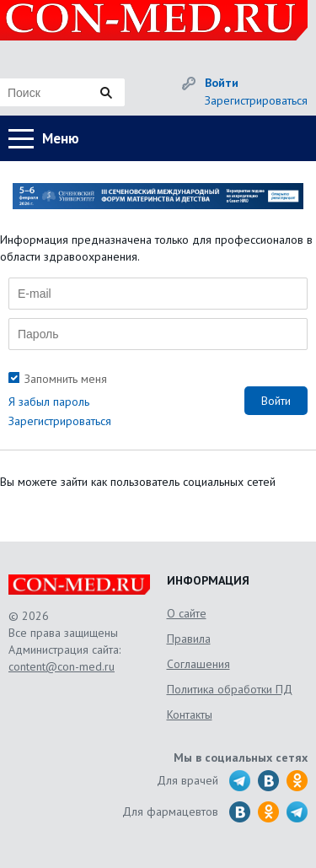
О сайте (187, 613)
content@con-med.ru (62, 666)
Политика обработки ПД (230, 689)
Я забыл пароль (49, 402)
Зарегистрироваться (256, 100)
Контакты (190, 714)
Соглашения (198, 664)
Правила (189, 639)
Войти (222, 83)
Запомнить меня (66, 379)
